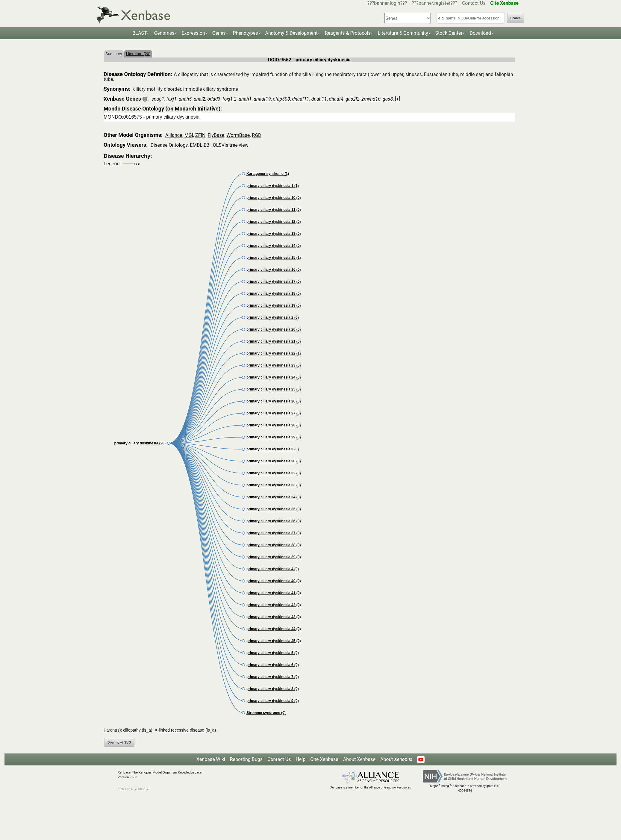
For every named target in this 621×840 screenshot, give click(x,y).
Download (480, 33)
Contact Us (474, 3)
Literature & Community (403, 33)
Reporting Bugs (246, 759)
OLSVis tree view (231, 145)
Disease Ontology (169, 145)
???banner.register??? (434, 3)
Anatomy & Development (291, 33)
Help (300, 759)
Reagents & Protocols (348, 33)
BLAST (140, 33)
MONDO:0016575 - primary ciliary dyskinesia (152, 117)
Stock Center (449, 33)
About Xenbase (359, 759)
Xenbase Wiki (211, 759)
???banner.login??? (387, 3)
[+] (398, 99)
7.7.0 (133, 777)
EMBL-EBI (200, 145)
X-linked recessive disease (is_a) (185, 730)
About (396, 759)
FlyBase (216, 135)
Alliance (174, 135)
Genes (219, 33)
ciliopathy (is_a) (138, 730)
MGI (189, 135)
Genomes (164, 33)
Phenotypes (246, 33)
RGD (256, 135)
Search (516, 18)
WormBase (238, 135)
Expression (193, 33)
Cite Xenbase (324, 759)
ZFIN (200, 135)
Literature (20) (138, 54)
